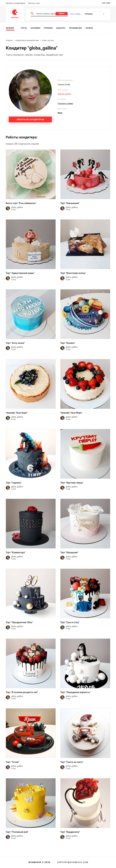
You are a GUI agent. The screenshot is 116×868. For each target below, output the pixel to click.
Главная (9, 40)
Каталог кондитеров (15, 3)
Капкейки (35, 28)
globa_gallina (48, 40)
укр (104, 3)
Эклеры (89, 28)
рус (109, 3)
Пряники (48, 28)
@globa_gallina (64, 94)
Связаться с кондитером (30, 119)
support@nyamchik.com (72, 862)
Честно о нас (34, 3)
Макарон (61, 28)
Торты (24, 28)
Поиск (62, 14)
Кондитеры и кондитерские (27, 40)
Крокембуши (75, 28)
